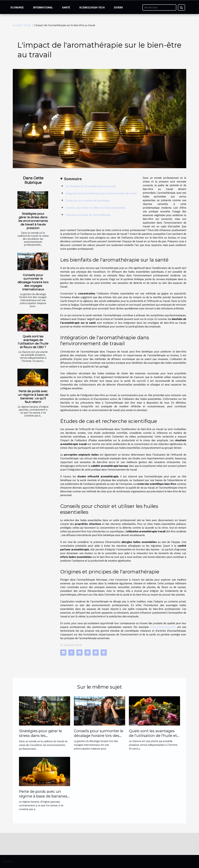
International (43, 7)
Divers (118, 7)
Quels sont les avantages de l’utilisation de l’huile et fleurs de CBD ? (33, 342)
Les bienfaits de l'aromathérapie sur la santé (91, 186)
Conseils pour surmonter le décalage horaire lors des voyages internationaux (33, 282)
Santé (66, 7)
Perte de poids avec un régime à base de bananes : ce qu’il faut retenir (33, 396)
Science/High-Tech (92, 7)
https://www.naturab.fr (163, 627)
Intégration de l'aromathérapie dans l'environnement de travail (101, 193)
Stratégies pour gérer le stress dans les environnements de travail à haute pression (33, 221)
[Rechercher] (159, 7)
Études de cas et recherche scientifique (88, 201)
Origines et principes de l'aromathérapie (88, 215)
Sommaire (73, 179)
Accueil (17, 25)
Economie (17, 7)
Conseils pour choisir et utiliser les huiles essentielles (95, 208)
